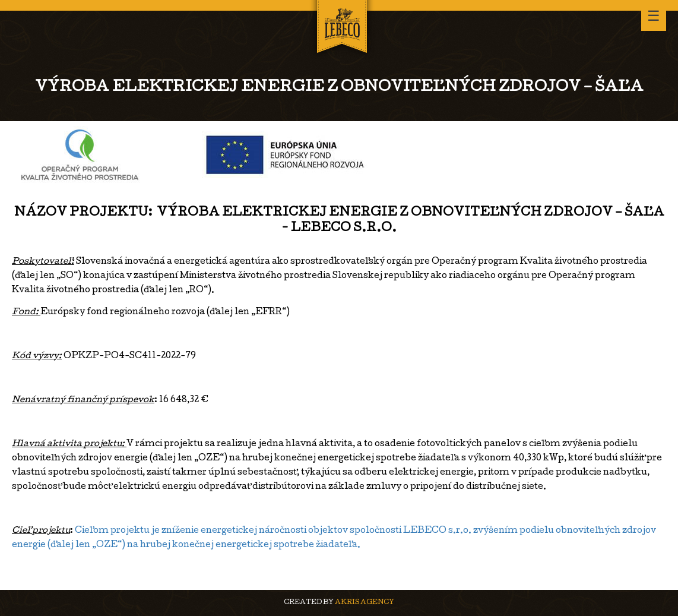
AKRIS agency (365, 603)
